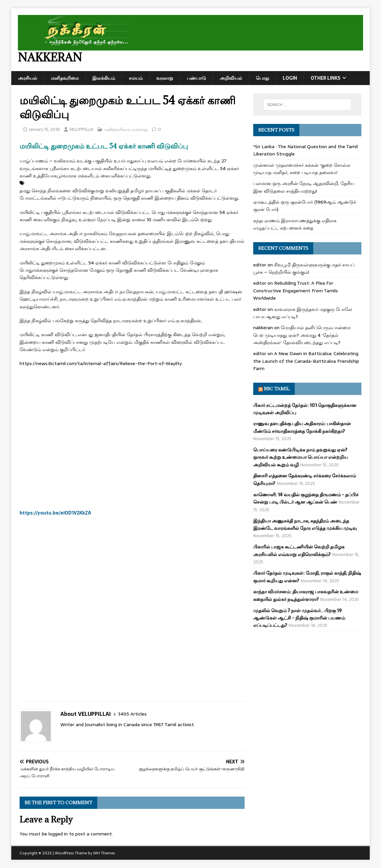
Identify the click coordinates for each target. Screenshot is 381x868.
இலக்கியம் (104, 78)
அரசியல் (28, 78)
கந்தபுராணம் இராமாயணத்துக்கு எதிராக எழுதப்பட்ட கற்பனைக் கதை (295, 224)
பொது (263, 78)
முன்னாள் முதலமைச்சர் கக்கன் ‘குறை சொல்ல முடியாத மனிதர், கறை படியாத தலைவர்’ (302, 169)
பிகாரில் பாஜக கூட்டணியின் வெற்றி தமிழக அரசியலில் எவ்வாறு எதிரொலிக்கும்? (299, 550)
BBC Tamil (277, 389)
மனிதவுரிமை (65, 78)
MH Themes (104, 853)
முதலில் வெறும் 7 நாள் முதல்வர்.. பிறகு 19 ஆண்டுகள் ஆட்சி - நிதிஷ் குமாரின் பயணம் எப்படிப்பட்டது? (299, 618)
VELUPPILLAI (81, 129)
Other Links (326, 78)
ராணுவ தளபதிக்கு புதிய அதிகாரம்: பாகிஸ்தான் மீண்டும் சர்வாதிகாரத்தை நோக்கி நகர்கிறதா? (302, 427)
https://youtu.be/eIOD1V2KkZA (55, 513)
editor (260, 265)
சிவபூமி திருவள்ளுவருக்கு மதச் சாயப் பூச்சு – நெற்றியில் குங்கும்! (304, 268)
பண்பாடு (196, 78)
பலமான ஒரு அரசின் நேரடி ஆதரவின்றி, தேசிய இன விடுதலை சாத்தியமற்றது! (304, 187)
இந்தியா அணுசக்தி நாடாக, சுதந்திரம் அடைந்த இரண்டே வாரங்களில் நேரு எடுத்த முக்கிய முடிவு (305, 525)
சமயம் (136, 78)
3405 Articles (132, 714)
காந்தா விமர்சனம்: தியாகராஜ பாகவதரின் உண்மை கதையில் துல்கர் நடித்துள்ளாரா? (306, 595)
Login (290, 78)
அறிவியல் (231, 78)
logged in (58, 834)
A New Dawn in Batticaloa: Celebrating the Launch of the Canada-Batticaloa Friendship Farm (306, 361)
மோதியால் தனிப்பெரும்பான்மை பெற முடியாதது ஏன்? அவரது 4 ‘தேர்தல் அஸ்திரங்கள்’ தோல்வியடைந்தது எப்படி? (302, 335)
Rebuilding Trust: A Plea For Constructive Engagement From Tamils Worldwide (296, 290)
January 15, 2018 (44, 129)
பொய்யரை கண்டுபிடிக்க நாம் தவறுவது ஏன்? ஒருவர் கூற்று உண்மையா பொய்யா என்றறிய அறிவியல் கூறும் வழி (301, 457)
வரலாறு (165, 78)
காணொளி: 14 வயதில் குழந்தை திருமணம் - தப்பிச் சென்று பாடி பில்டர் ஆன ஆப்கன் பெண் (306, 498)
